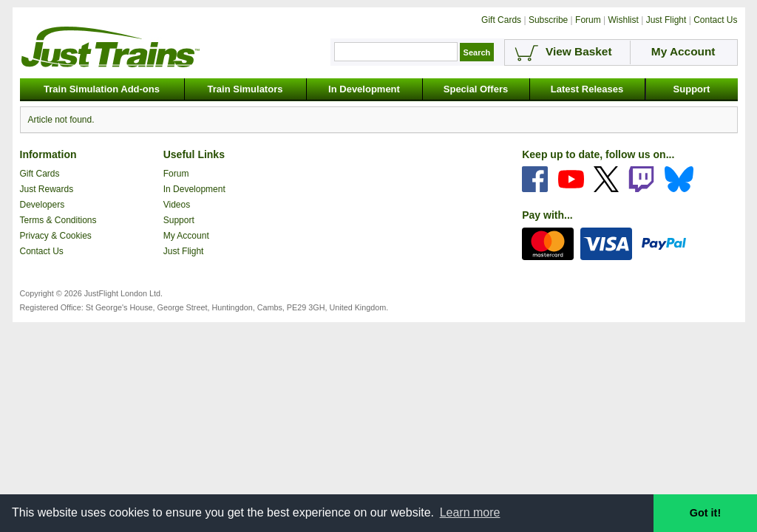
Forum (176, 174)
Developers (43, 205)
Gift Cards (40, 174)
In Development (364, 89)
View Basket (579, 51)
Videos (177, 205)
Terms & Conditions (58, 220)
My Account (186, 236)
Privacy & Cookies (56, 236)
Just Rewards (47, 189)
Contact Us (42, 251)
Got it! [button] (705, 513)
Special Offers (476, 89)
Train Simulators (245, 89)
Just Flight (184, 251)
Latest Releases (587, 89)
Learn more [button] (470, 512)
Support (692, 89)
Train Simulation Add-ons (102, 89)
